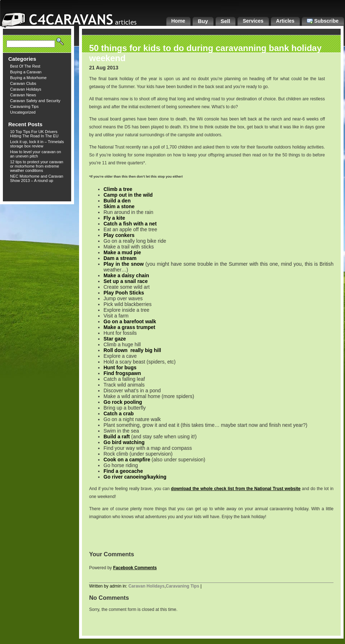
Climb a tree (118, 189)
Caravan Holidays (26, 89)
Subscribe (323, 21)
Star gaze (115, 339)
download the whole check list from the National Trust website (236, 489)
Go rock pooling (123, 402)
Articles (285, 21)
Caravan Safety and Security (35, 101)
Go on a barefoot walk (130, 321)
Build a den (117, 201)
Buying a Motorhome (28, 78)
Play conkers (119, 235)
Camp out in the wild (128, 195)
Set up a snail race (126, 281)
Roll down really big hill (132, 350)
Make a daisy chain (126, 275)
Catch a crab (119, 414)
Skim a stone (119, 206)
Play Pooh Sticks (124, 293)
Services (253, 21)
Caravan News (23, 95)
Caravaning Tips (24, 106)
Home (178, 21)
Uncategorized (23, 112)
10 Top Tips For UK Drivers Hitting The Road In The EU (34, 134)
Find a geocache (123, 471)
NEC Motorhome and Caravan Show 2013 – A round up (37, 178)
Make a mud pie (122, 252)
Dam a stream (120, 258)
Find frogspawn (122, 373)
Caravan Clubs (23, 83)
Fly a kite (114, 218)
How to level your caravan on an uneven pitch (36, 154)
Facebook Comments (135, 568)
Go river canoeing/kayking (135, 477)
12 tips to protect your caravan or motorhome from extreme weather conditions (37, 166)
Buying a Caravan (26, 72)
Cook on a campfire (127, 460)
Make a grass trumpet (129, 327)
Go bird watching (124, 442)
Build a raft (117, 437)
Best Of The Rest (25, 66)
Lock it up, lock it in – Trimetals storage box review (37, 144)
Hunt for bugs (120, 367)
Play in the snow (124, 264)
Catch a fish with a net (130, 224)
